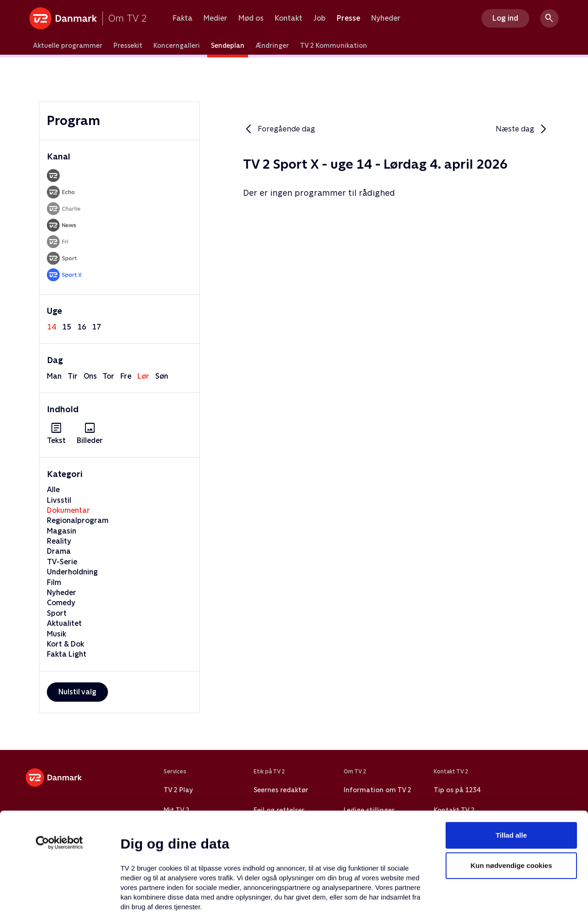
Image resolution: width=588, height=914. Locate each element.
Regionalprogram (78, 520)
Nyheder (386, 18)
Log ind (505, 18)
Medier (215, 18)
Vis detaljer (445, 896)
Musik (57, 634)
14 (51, 327)
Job (319, 18)
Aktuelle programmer (68, 45)
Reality (59, 541)
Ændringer (272, 45)
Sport (57, 613)
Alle (53, 490)
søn (162, 376)
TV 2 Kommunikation (334, 45)
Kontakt (288, 18)
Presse (348, 18)
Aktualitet (64, 623)
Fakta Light (67, 654)
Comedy (61, 603)
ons (90, 376)
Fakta (183, 18)
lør (143, 376)
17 (96, 327)
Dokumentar (68, 510)
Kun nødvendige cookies (511, 783)
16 (82, 327)
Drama (59, 551)
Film (54, 582)
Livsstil (59, 500)
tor (108, 376)
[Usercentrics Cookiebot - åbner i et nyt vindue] (59, 760)
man (54, 376)
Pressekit (128, 45)
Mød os (251, 18)
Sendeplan (228, 45)
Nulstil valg (77, 692)
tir (73, 376)
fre (126, 376)
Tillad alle (511, 752)
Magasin (62, 531)
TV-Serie (62, 562)
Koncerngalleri (177, 45)
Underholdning (72, 572)
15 (67, 327)
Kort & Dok (65, 644)
